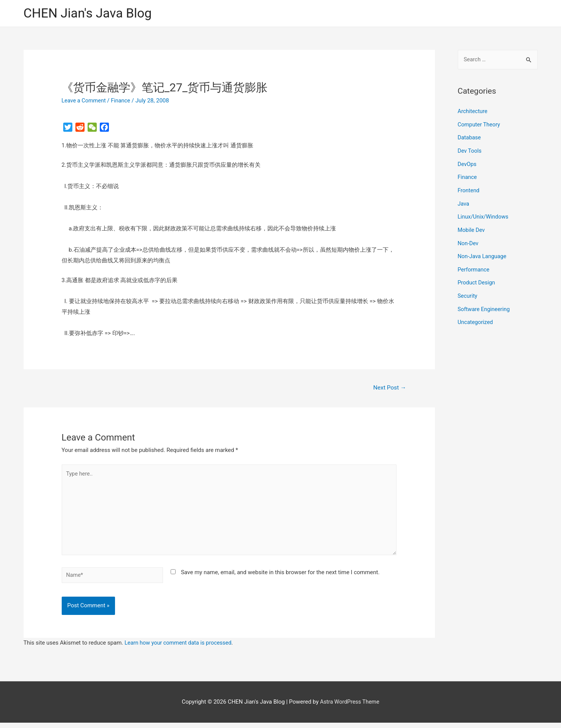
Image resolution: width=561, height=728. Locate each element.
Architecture (473, 112)
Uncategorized (476, 318)
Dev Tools (470, 151)
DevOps (467, 164)
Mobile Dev (472, 228)
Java (464, 202)
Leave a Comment (85, 101)
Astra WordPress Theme (350, 707)
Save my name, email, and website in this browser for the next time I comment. (280, 577)
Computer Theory (480, 125)
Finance (123, 101)
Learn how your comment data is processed (180, 648)
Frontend (469, 189)
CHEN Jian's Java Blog (90, 14)
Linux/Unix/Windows (484, 215)
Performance (474, 267)
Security (468, 292)
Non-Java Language (483, 254)
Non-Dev (469, 241)
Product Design (477, 279)
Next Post (389, 388)
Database (470, 138)
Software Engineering (485, 305)
